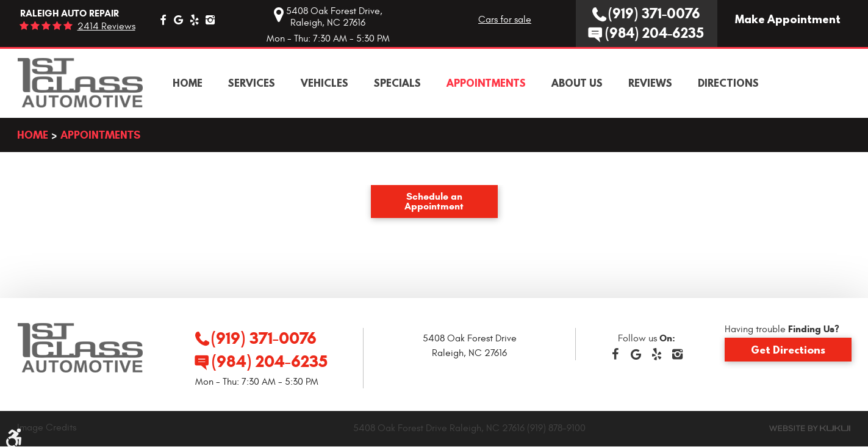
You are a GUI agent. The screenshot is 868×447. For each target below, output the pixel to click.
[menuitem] (188, 83)
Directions (728, 83)
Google (179, 20)
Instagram (210, 20)
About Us (577, 83)
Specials (397, 83)
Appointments (486, 83)
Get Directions (788, 349)
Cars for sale (505, 20)
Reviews (650, 83)
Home (188, 83)
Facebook (163, 20)
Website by (810, 428)
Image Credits (47, 427)
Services (252, 83)
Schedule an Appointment (434, 201)
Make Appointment (788, 19)
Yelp (195, 20)
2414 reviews (106, 26)
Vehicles (325, 83)
